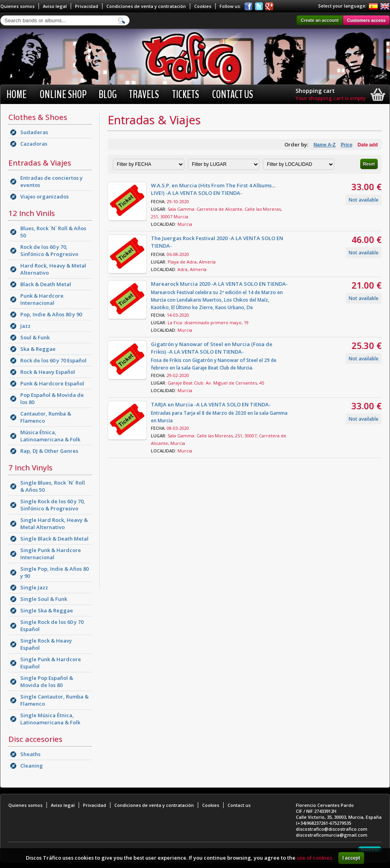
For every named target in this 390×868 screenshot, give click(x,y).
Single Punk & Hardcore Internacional (51, 554)
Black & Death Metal (46, 284)
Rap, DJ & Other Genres (49, 451)
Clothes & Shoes (38, 117)
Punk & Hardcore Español (52, 383)
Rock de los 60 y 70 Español (53, 360)
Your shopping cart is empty (331, 98)
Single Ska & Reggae (47, 610)
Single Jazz (34, 587)
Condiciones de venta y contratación (146, 6)
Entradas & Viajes (40, 163)
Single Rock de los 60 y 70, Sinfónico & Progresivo (53, 505)
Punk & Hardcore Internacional (42, 299)
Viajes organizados (44, 196)
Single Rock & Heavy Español (46, 644)
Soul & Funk (35, 337)
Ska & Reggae (38, 349)
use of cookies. (315, 858)
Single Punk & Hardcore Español (51, 663)
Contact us (233, 94)
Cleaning (32, 766)
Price (347, 145)
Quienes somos (17, 6)
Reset (369, 164)
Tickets (185, 94)
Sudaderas (34, 132)
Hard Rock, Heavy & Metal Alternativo (53, 269)
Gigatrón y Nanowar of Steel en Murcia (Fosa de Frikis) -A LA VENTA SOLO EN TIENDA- (212, 348)
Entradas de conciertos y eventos (51, 181)
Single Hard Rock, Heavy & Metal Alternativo (54, 523)
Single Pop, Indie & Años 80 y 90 (54, 572)
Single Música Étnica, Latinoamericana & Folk (50, 719)
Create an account (320, 20)
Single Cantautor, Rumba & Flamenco (54, 700)
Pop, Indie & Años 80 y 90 (51, 314)
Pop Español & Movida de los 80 (52, 398)
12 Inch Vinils (32, 213)
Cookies (203, 6)
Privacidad (87, 6)
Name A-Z (324, 145)
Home (16, 94)
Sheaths (30, 754)
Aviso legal (55, 6)
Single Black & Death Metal (54, 539)
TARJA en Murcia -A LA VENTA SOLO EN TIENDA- (211, 404)
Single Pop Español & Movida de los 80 (47, 681)
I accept (351, 858)
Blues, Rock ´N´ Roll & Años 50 (53, 232)
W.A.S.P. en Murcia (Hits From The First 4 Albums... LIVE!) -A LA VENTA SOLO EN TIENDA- (213, 189)
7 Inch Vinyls (30, 468)
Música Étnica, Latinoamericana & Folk (50, 436)
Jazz (25, 326)
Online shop (63, 94)
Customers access (366, 20)
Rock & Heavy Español (48, 372)
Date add (368, 145)
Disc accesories (35, 739)
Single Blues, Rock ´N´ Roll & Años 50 (53, 486)
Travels (144, 94)
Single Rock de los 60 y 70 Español (52, 625)
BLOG (108, 94)
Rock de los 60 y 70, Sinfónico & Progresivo (49, 250)
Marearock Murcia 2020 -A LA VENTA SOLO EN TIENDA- (219, 284)
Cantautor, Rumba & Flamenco (46, 417)
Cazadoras (34, 144)
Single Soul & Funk (44, 599)
